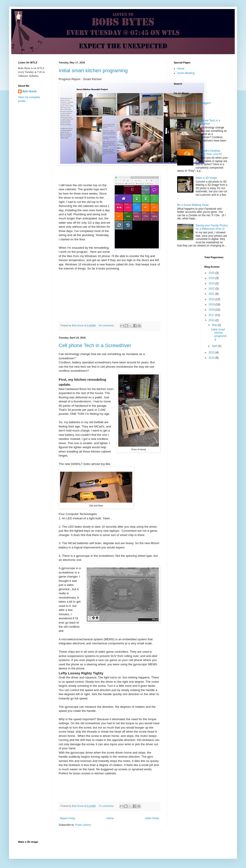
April (215, 346)
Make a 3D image (206, 178)
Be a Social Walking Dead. (193, 205)
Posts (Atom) (83, 825)
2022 (212, 289)
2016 (212, 320)
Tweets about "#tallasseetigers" (193, 103)
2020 (212, 299)
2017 (212, 315)
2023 (212, 283)
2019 (212, 304)
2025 (212, 273)
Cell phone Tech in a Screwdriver (95, 345)
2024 (212, 278)
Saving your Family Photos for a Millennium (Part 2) (212, 227)
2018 (212, 310)
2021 (212, 294)
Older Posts (152, 818)
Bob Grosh (30, 91)
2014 (212, 358)
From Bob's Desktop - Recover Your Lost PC (209, 152)
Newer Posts (67, 818)
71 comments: (107, 806)
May (215, 325)
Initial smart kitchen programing (93, 71)
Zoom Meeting (186, 73)
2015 (212, 353)
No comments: (107, 325)
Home (110, 818)
